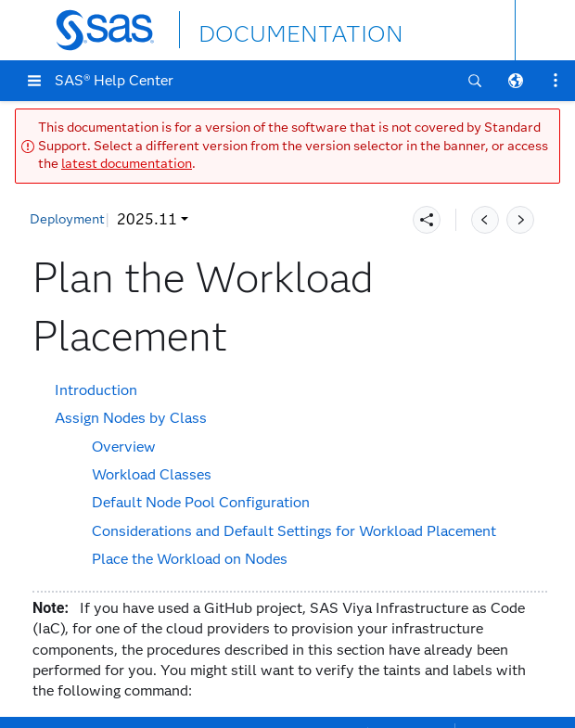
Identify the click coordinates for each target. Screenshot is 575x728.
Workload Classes (152, 474)
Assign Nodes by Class (131, 418)
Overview (124, 447)
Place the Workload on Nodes (190, 559)
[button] (34, 81)
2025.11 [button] (147, 219)
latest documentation (127, 164)
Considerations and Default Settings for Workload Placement (294, 531)
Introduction (96, 390)
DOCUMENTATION (266, 29)
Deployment (67, 219)
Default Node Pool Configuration (201, 502)
